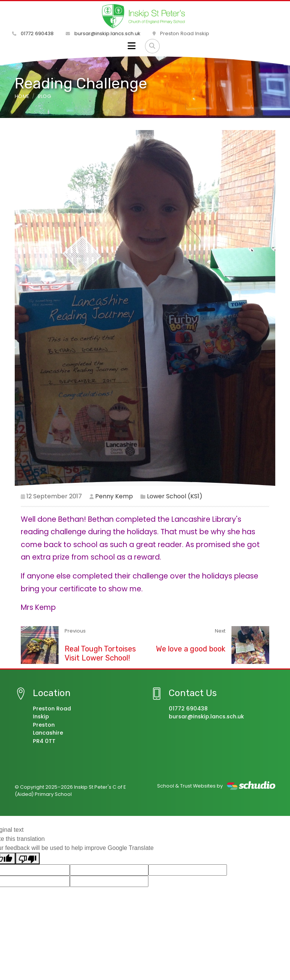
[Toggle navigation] (132, 46)
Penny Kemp (114, 496)
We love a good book (191, 649)
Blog (44, 96)
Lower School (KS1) (175, 496)
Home (22, 96)
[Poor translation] (28, 858)
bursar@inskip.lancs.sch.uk (103, 33)
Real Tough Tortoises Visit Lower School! (100, 653)
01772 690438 (33, 33)
